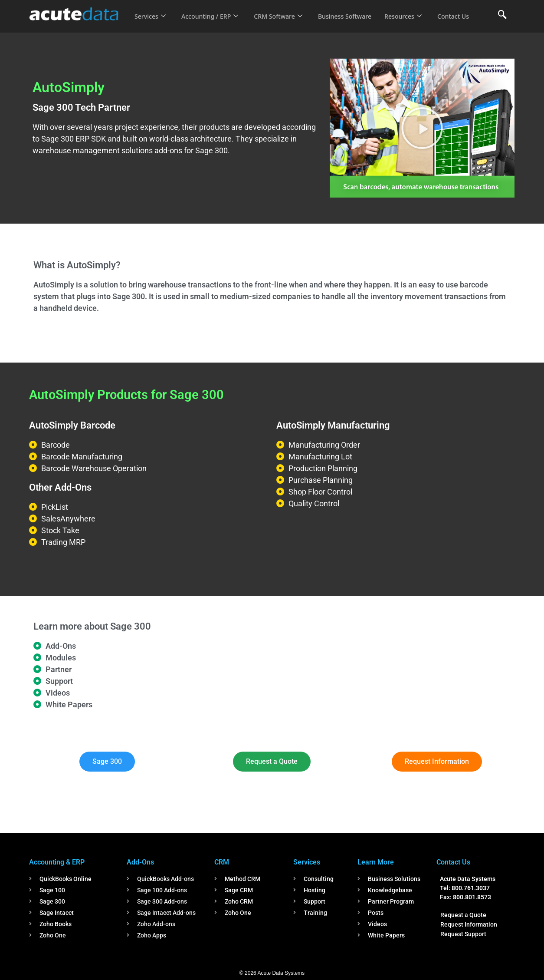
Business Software (354, 10)
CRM (222, 862)
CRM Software (284, 10)
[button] (422, 128)
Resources (414, 10)
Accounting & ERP (57, 862)
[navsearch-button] (502, 15)
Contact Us (151, 22)
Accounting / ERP (213, 10)
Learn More (376, 862)
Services (151, 10)
